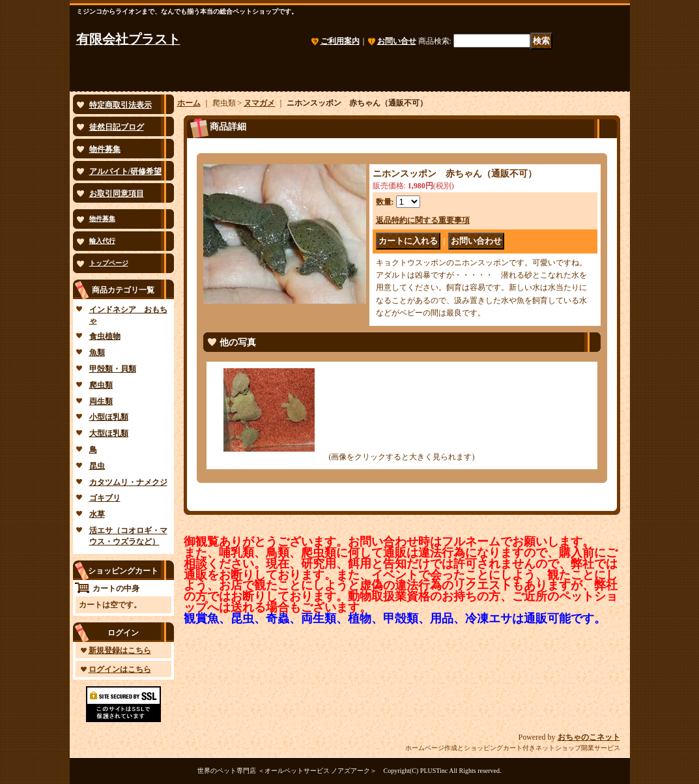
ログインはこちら (120, 669)
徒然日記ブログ (117, 127)
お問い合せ (397, 41)
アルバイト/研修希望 (125, 171)
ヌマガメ (259, 103)
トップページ (109, 263)
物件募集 (105, 149)
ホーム (189, 103)
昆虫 (97, 466)
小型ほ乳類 (109, 417)
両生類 (101, 401)
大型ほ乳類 (109, 433)
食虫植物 (105, 336)
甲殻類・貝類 (113, 369)
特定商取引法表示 (121, 105)
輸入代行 (102, 241)
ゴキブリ (105, 498)
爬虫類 (101, 385)
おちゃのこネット (589, 737)
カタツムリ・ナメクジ (128, 482)
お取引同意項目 (117, 194)
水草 (97, 514)
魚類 (97, 353)
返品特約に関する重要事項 (423, 220)
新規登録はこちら (120, 650)
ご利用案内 (340, 41)
